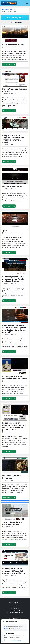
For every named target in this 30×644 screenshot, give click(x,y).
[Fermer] (26, 633)
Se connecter (15, 610)
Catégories (15, 608)
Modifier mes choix (16, 640)
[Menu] (27, 3)
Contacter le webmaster (15, 613)
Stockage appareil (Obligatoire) (14, 626)
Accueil (15, 606)
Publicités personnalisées (13, 629)
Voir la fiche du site (9, 64)
